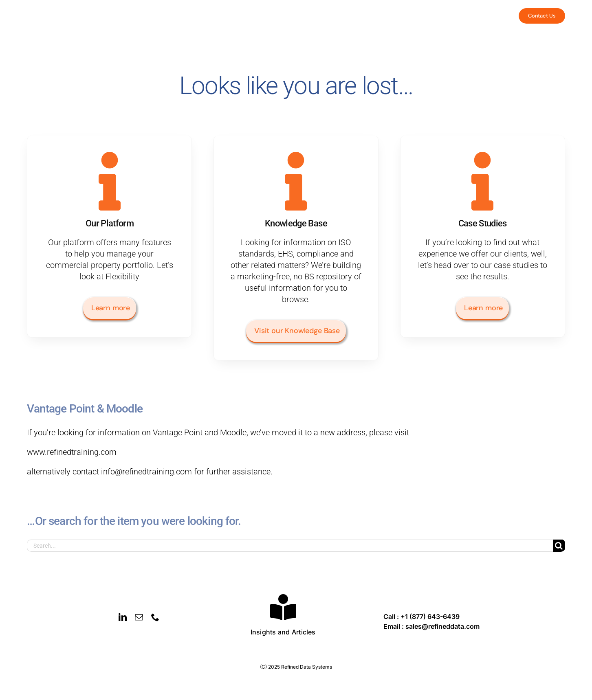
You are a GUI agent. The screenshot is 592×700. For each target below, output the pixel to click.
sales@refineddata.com (442, 626)
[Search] (559, 546)
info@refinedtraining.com (146, 472)
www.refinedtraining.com (72, 452)
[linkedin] (123, 617)
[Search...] (290, 546)
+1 (430, 617)
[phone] (155, 617)
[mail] (139, 617)
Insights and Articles (283, 632)
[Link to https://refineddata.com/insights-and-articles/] (283, 607)
